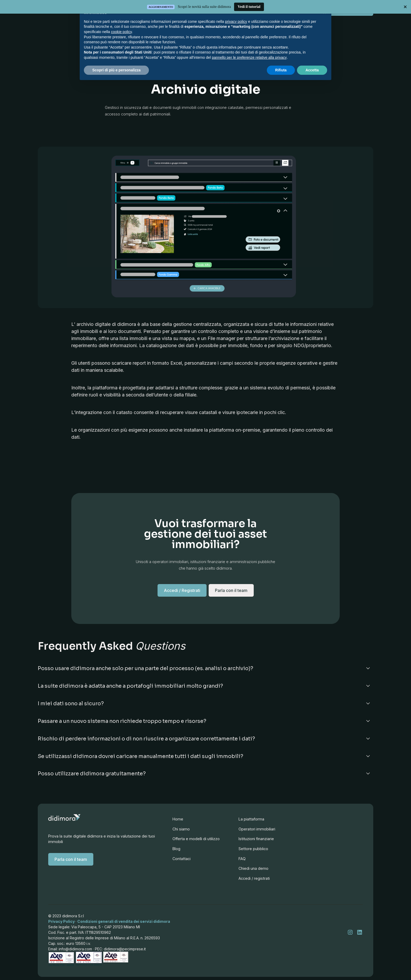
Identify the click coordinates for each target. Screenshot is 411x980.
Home (177, 821)
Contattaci (181, 861)
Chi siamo (181, 831)
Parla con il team (71, 860)
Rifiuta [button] (281, 70)
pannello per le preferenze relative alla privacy (249, 57)
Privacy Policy (62, 922)
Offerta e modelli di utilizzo (196, 841)
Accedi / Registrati (181, 596)
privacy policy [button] (236, 22)
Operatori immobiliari (256, 840)
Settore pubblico (252, 861)
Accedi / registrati (253, 893)
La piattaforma (250, 829)
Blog (176, 851)
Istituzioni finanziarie (256, 850)
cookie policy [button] (121, 32)
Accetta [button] (312, 70)
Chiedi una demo (253, 882)
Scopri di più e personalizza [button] (116, 70)
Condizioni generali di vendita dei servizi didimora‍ (124, 922)
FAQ (240, 872)
